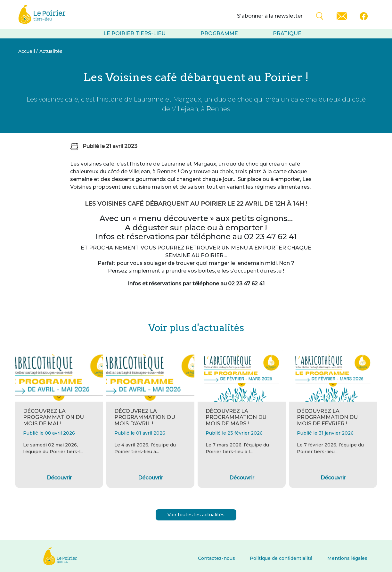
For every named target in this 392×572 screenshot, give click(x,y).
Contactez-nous (216, 558)
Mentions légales (347, 558)
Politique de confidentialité (281, 558)
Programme (219, 33)
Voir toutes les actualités (196, 515)
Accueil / (28, 51)
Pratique (287, 33)
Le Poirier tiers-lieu (135, 33)
